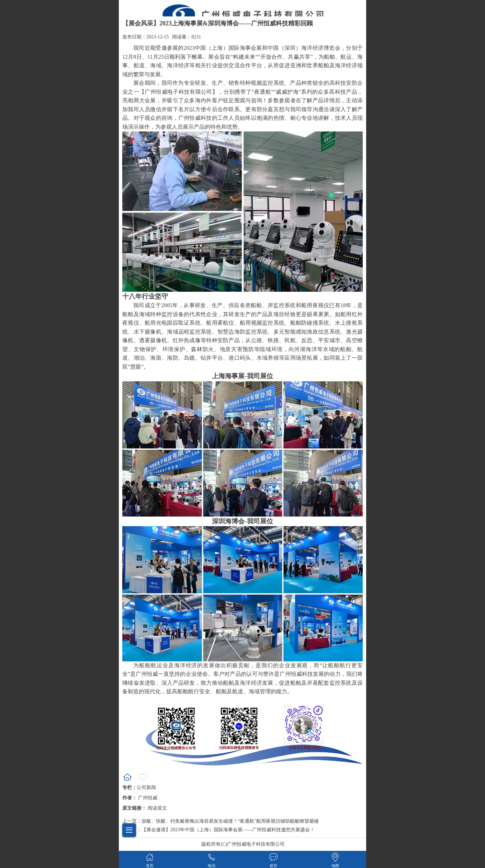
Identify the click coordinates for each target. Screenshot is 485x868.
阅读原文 (157, 808)
